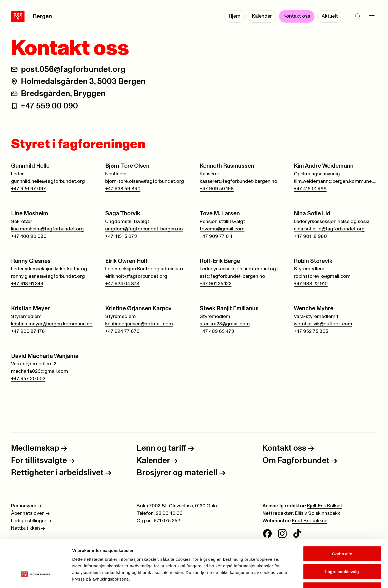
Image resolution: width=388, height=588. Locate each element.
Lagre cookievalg (342, 534)
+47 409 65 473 (217, 331)
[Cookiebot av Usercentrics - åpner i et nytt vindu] (36, 577)
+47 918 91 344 (27, 284)
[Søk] (358, 17)
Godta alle (342, 516)
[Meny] (371, 17)
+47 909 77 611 (216, 236)
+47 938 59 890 (123, 189)
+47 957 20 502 (28, 379)
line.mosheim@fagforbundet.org (47, 229)
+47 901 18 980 (310, 236)
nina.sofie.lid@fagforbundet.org (329, 229)
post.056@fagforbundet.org (73, 69)
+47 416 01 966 (310, 189)
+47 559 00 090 (49, 106)
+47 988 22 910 (311, 284)
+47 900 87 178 (28, 331)
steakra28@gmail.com (225, 324)
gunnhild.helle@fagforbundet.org (48, 181)
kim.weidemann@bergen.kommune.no (335, 181)
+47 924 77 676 (122, 331)
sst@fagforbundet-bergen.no (232, 276)
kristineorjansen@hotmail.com (139, 324)
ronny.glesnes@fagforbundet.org (48, 276)
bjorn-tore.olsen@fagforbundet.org (145, 181)
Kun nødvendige (342, 552)
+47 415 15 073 (121, 236)
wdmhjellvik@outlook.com (323, 324)
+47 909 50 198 (217, 189)
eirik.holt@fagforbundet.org (136, 276)
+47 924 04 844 (122, 284)
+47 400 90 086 (29, 236)
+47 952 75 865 (311, 331)
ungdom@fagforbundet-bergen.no (144, 229)
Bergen (29, 17)
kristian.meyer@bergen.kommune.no (52, 324)
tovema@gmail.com (222, 229)
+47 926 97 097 (29, 189)
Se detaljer (296, 577)
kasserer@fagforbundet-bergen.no (238, 181)
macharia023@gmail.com (40, 371)
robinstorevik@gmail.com (322, 276)
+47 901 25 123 (216, 284)
